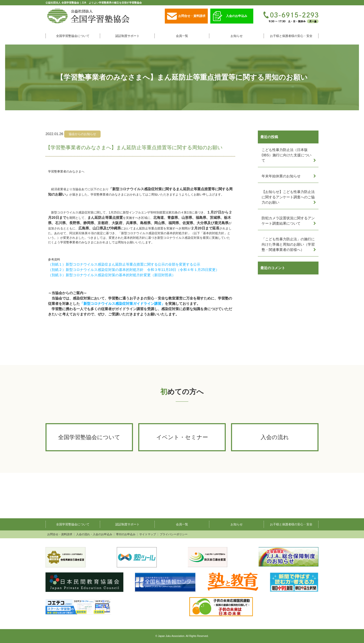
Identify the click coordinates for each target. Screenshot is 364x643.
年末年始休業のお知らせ (281, 176)
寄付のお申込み (126, 534)
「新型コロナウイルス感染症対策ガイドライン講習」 (122, 304)
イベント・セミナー (182, 437)
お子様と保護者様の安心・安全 (291, 36)
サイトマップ (148, 534)
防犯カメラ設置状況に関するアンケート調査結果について (288, 221)
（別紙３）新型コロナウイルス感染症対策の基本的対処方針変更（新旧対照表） (112, 275)
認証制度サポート (127, 36)
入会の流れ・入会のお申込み (94, 534)
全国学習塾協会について (73, 36)
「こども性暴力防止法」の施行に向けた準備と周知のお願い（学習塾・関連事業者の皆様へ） (288, 244)
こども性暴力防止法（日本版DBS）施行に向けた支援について (287, 155)
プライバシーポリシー (174, 534)
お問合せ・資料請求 (186, 16)
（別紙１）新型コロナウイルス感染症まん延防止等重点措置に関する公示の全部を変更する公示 (124, 264)
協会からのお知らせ (82, 134)
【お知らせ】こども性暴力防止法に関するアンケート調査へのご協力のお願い (288, 197)
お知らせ (237, 36)
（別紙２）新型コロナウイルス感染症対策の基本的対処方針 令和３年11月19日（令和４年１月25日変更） (134, 270)
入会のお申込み (230, 16)
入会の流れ (275, 437)
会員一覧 (182, 36)
